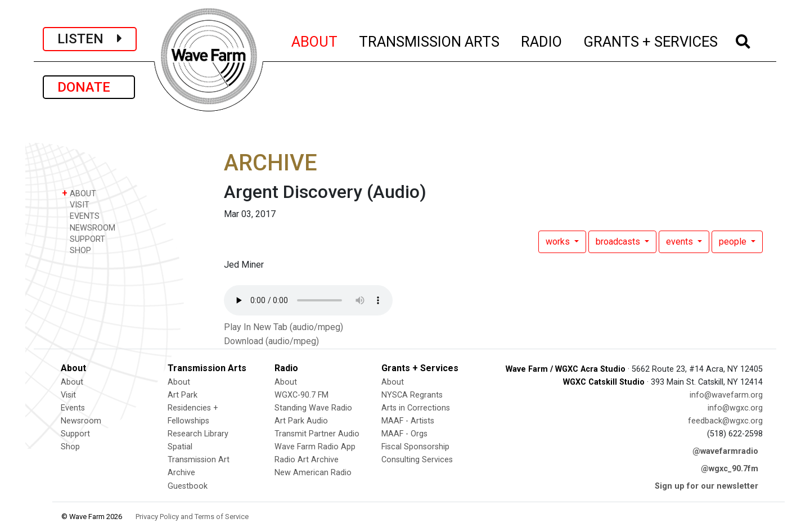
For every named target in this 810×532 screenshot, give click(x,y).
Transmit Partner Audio (317, 434)
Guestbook (188, 486)
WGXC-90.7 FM (301, 395)
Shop (70, 447)
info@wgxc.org (735, 408)
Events (73, 408)
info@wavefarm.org (726, 395)
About (72, 382)
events (681, 242)
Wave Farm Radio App (315, 447)
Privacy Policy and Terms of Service (192, 517)
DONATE (89, 87)
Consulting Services (417, 460)
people (734, 242)
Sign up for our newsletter (706, 486)
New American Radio (313, 473)
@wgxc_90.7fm (730, 469)
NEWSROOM (89, 227)
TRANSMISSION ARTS (430, 40)
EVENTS (81, 216)
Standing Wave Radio (313, 408)
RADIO (542, 40)
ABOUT (315, 40)
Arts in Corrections (416, 408)
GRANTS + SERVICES (651, 40)
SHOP (76, 250)
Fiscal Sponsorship (415, 447)
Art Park (183, 395)
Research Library (198, 434)
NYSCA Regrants (412, 395)
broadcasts (619, 242)
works (559, 242)
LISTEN (90, 39)
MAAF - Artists (408, 421)
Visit (68, 395)
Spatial (180, 447)
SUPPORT (84, 239)
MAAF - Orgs (404, 434)
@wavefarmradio (725, 451)
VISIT (76, 204)
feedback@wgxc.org (725, 421)
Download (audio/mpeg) (271, 341)
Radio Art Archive (307, 460)
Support (75, 434)
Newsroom (81, 421)
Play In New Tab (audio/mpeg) (283, 327)
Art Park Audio (301, 421)
